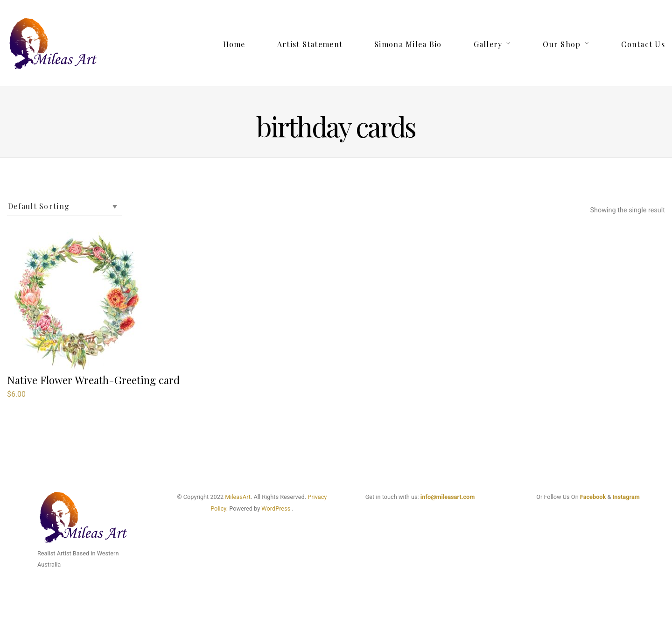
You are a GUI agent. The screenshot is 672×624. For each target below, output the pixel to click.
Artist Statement (310, 44)
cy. (224, 508)
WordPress (276, 508)
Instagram (626, 497)
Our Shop (562, 44)
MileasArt (238, 497)
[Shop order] (64, 207)
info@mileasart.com (448, 497)
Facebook (593, 497)
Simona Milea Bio (408, 44)
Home (234, 44)
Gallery (488, 44)
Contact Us (643, 44)
